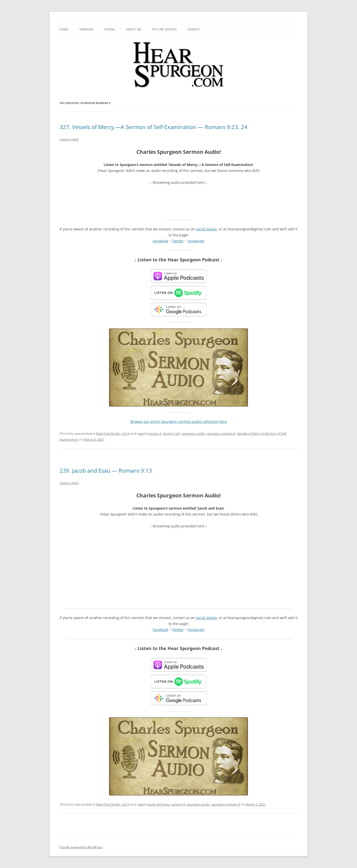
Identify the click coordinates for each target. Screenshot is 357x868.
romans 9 (154, 434)
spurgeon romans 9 (221, 434)
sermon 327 (172, 434)
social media (206, 229)
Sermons (86, 29)
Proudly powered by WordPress (81, 847)
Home (64, 29)
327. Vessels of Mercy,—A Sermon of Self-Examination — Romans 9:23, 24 (153, 127)
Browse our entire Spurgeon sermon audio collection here (179, 421)
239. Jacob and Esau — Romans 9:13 (106, 470)
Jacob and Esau (159, 804)
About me (134, 29)
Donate (194, 29)
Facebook (160, 241)
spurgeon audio (193, 434)
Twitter (178, 241)
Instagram (196, 241)
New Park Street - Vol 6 (113, 434)
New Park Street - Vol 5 (113, 804)
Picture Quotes (164, 29)
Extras (110, 29)
